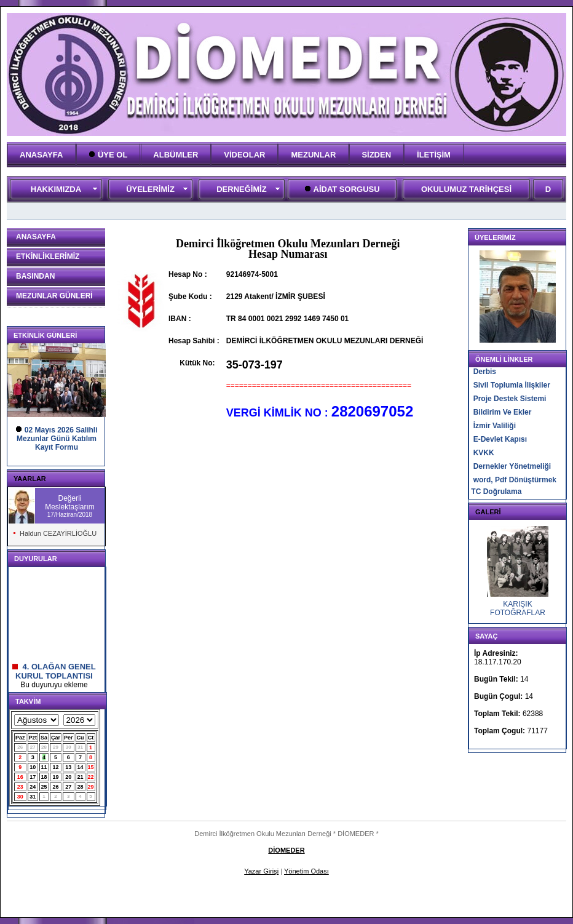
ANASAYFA (41, 155)
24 (33, 787)
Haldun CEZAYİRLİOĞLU (58, 533)
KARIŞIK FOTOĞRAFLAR (518, 608)
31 (80, 747)
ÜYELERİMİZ (150, 189)
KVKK (484, 453)
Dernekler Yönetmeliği (512, 466)
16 (20, 777)
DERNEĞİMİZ (242, 189)
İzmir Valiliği (495, 426)
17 (33, 777)
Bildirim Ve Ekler (503, 412)
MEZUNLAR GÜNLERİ (54, 296)
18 (44, 777)
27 (33, 747)
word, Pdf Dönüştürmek (515, 480)
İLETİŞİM (434, 155)
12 (56, 767)
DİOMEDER (286, 850)
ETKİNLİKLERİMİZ (48, 257)
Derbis (485, 372)
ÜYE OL (108, 155)
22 (91, 777)
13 (68, 767)
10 (33, 767)
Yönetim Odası (306, 871)
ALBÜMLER (176, 155)
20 (68, 777)
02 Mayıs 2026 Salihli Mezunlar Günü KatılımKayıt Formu (57, 439)
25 (44, 787)
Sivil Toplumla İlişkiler (512, 385)
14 (81, 767)
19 (56, 777)
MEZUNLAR (313, 155)
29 (56, 747)
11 (44, 767)
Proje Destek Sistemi (510, 399)
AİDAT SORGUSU (342, 189)
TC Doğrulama (496, 492)
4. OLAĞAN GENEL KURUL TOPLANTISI (54, 680)
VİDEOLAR (244, 155)
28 (44, 747)
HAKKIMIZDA (56, 189)
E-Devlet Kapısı (500, 439)
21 (81, 777)
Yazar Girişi (261, 871)
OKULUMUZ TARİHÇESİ (466, 189)
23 (20, 787)
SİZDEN (376, 155)
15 (91, 767)
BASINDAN (35, 276)
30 (69, 747)
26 (20, 747)
